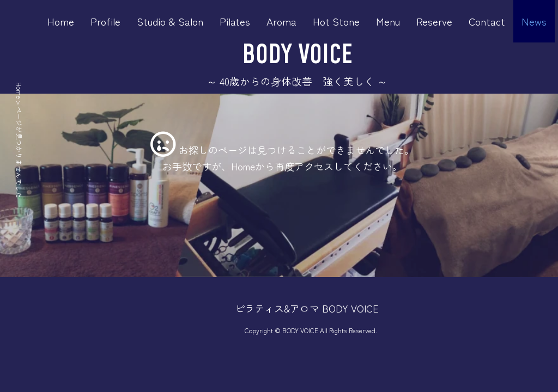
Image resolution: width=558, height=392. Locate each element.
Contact (487, 21)
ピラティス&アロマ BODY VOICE (307, 308)
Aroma (281, 21)
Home (61, 21)
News (534, 21)
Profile (105, 21)
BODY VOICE (297, 55)
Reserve (434, 21)
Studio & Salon (170, 21)
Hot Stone (336, 21)
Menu (388, 21)
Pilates (235, 21)
